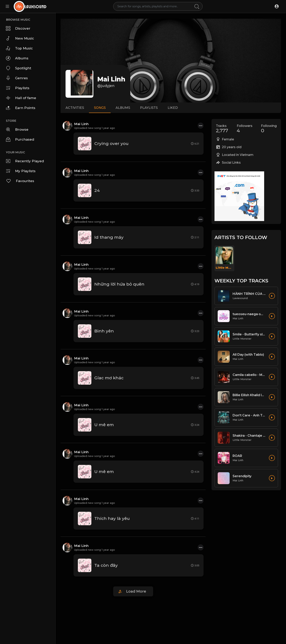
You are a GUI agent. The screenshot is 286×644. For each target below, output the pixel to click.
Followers (245, 129)
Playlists (18, 88)
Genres (17, 78)
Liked (173, 108)
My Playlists (21, 171)
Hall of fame (21, 98)
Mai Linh (111, 79)
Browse (17, 129)
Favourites (20, 181)
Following (269, 129)
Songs (100, 108)
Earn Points (21, 108)
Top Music (19, 48)
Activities (75, 108)
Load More (136, 591)
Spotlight (19, 68)
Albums (17, 58)
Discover (18, 28)
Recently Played (25, 161)
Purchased (20, 139)
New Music (20, 38)
